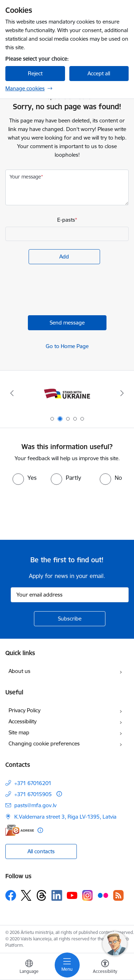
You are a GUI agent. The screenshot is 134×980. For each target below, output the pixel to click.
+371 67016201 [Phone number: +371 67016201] (33, 783)
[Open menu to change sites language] (29, 968)
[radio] (24, 478)
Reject (35, 73)
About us (19, 671)
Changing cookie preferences (44, 743)
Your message (25, 177)
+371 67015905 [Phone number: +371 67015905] (33, 794)
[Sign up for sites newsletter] (70, 619)
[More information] (59, 794)
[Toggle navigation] (67, 965)
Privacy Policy (24, 710)
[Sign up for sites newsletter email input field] (70, 595)
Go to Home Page (67, 346)
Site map (19, 732)
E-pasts (66, 220)
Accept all (99, 73)
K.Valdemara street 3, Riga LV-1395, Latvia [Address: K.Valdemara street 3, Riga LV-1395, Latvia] (65, 817)
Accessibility (23, 721)
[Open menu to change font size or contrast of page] (105, 968)
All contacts (41, 851)
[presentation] (60, 291)
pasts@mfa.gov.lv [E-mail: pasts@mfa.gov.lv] (35, 805)
